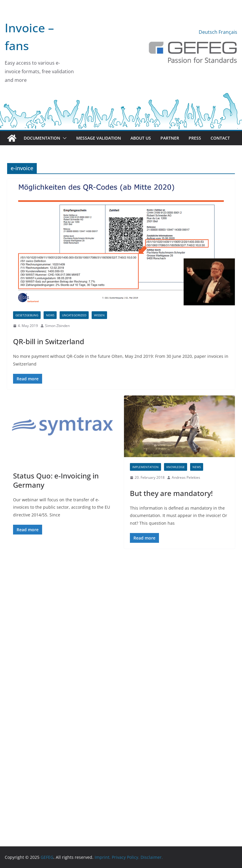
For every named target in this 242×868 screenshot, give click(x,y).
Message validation (99, 138)
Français (228, 32)
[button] (63, 138)
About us (141, 138)
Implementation (145, 467)
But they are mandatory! (171, 493)
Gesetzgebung (27, 315)
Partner (170, 138)
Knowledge (176, 467)
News (50, 315)
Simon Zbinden (57, 326)
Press (195, 138)
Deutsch (208, 32)
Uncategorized (74, 315)
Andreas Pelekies (186, 477)
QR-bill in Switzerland (49, 341)
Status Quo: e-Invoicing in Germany (56, 480)
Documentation (42, 138)
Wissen (99, 315)
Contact (220, 138)
